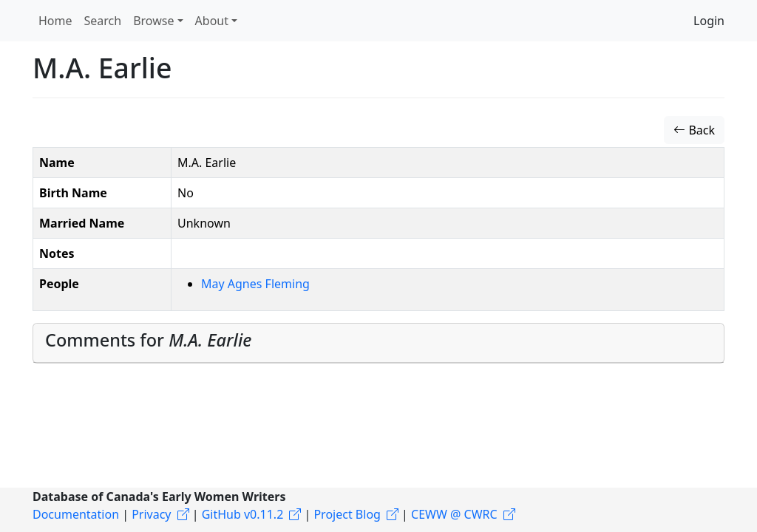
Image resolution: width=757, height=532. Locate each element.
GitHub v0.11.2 (243, 514)
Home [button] (55, 21)
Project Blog (347, 514)
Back (694, 130)
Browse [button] (153, 21)
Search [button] (103, 21)
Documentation (76, 514)
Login (709, 21)
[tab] (378, 343)
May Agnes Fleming (255, 284)
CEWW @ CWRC (454, 514)
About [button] (212, 21)
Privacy (151, 514)
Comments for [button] (148, 340)
